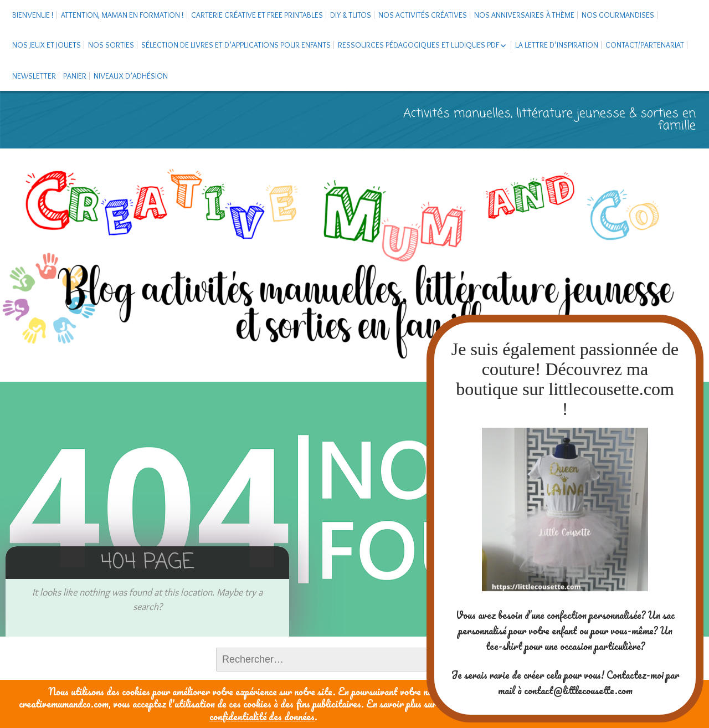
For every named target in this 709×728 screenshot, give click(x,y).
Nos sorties (111, 45)
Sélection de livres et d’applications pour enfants (236, 45)
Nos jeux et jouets (47, 45)
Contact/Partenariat (645, 45)
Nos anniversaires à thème (524, 15)
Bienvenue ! (33, 15)
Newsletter (34, 76)
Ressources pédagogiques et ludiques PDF (418, 45)
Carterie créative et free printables (257, 15)
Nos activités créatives (423, 15)
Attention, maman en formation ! (122, 15)
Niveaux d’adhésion (131, 76)
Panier (75, 76)
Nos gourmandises (618, 15)
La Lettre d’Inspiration (557, 45)
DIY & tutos (351, 15)
